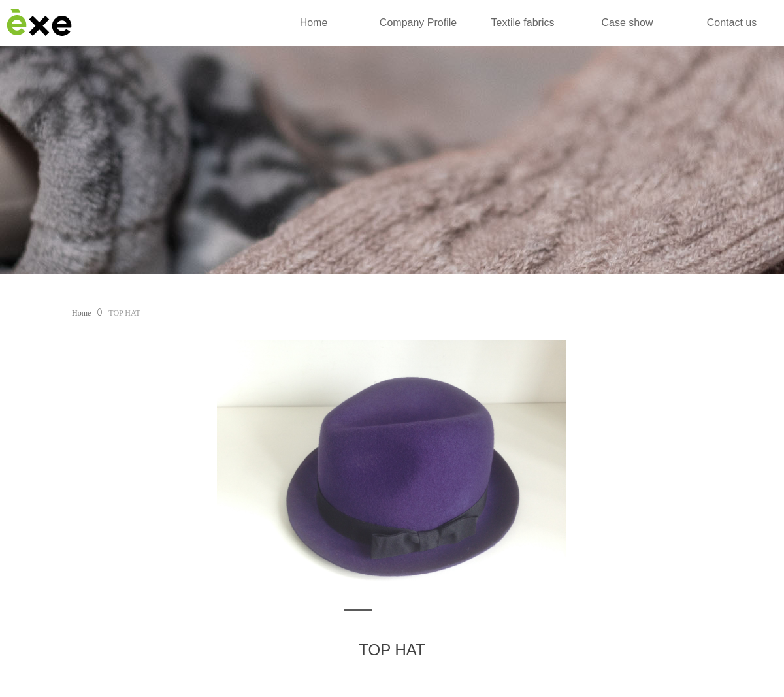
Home (81, 313)
